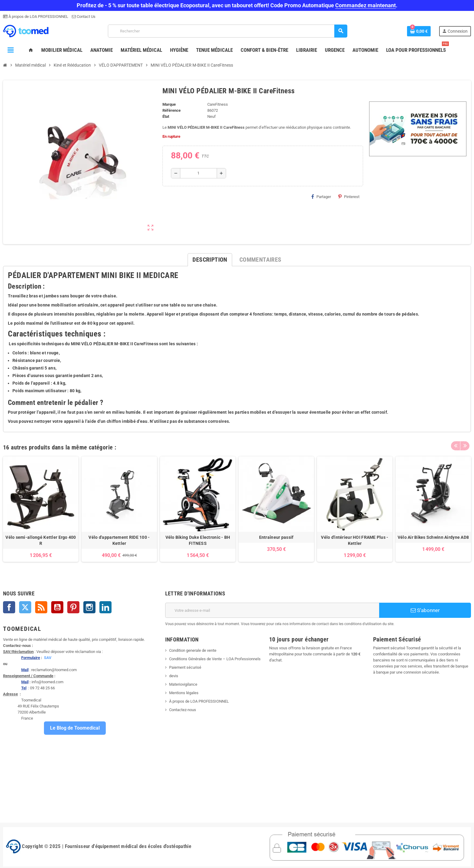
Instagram (89, 607)
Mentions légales (184, 693)
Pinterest (349, 197)
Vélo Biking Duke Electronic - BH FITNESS (198, 540)
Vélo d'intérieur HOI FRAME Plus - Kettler (355, 540)
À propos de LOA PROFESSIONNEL (38, 17)
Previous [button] (456, 446)
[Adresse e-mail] (272, 610)
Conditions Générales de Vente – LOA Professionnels (215, 659)
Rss (41, 607)
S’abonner (425, 610)
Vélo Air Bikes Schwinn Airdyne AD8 (433, 537)
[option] (41, 509)
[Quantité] (199, 173)
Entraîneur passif (276, 537)
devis (174, 676)
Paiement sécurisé (185, 667)
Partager (321, 197)
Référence (172, 110)
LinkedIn (105, 607)
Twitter (25, 607)
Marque (169, 104)
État (166, 116)
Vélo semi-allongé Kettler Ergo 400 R (41, 540)
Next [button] (465, 446)
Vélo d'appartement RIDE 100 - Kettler (119, 540)
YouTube (57, 607)
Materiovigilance (183, 684)
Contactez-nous (183, 710)
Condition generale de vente (193, 650)
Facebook (9, 607)
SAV (48, 658)
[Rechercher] (227, 31)
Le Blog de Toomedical (75, 728)
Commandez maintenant (366, 5)
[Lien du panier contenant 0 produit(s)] (419, 31)
